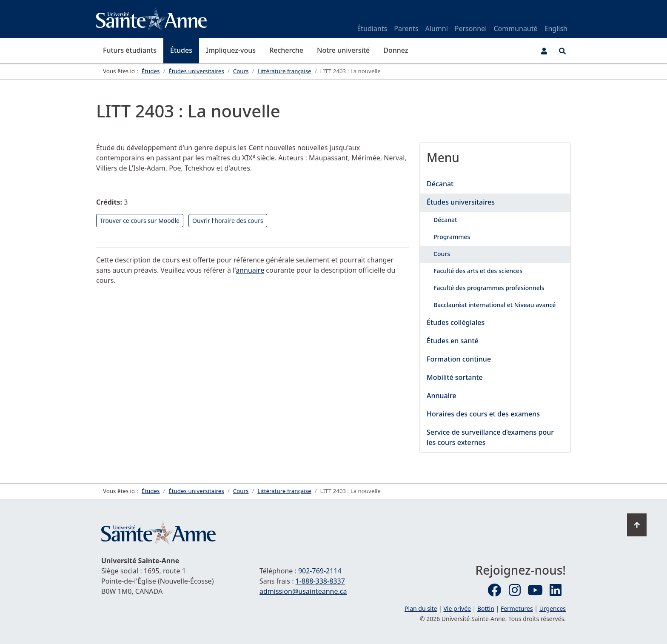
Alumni (437, 28)
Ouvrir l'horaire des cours (228, 221)
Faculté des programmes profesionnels (489, 288)
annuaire (250, 270)
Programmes (452, 237)
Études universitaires (461, 202)
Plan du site (421, 608)
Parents (406, 28)
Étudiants (372, 28)
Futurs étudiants (130, 50)
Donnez (396, 50)
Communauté (515, 28)
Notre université (343, 50)
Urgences (553, 608)
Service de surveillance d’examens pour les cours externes (490, 437)
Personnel (471, 28)
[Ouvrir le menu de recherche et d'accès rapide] (562, 51)
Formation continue (459, 359)
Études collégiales (456, 322)
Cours (442, 254)
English (556, 28)
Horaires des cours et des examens (483, 414)
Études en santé (453, 341)
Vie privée (457, 608)
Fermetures (517, 608)
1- (320, 581)
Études (181, 50)
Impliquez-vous (231, 50)
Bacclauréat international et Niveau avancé (495, 305)
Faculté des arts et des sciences (478, 271)
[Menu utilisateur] (544, 51)
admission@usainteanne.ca (303, 591)
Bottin (486, 608)
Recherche (286, 50)
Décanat (440, 184)
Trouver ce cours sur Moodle (140, 221)
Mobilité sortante (455, 377)
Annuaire (442, 396)
